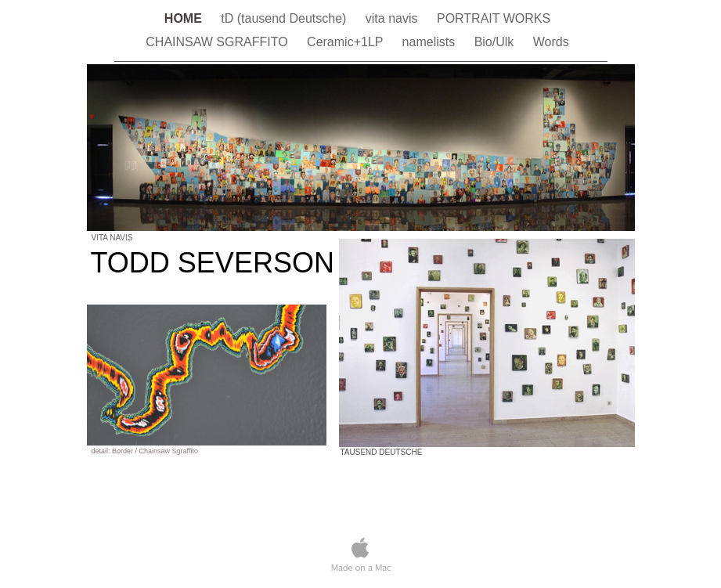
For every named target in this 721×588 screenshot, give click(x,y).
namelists (431, 42)
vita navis (393, 18)
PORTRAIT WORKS (494, 18)
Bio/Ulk (496, 42)
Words (551, 42)
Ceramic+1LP (347, 42)
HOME (185, 18)
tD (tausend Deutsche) (285, 18)
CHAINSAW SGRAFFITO (218, 42)
